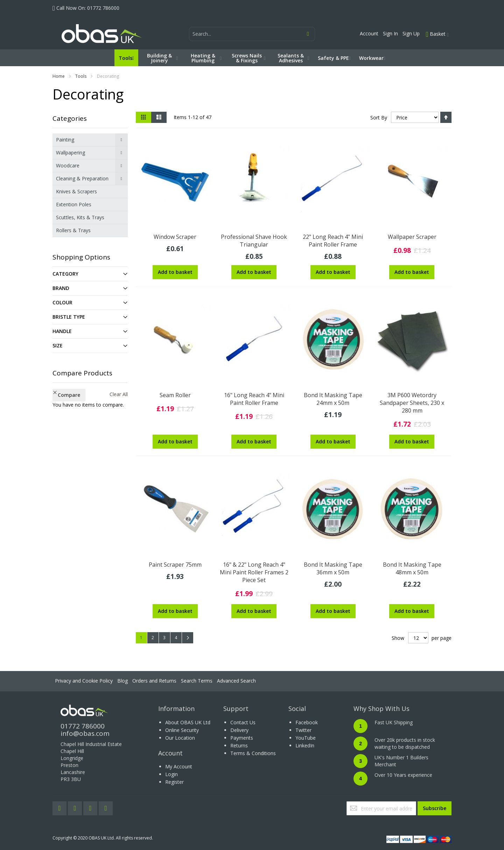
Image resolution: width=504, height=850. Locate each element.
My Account (179, 766)
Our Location (180, 738)
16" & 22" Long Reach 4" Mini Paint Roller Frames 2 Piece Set (254, 572)
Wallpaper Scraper (412, 237)
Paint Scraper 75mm (175, 565)
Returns (239, 745)
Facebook (307, 722)
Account (369, 33)
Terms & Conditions (253, 753)
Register (174, 782)
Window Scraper (175, 237)
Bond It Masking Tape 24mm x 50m (333, 399)
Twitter (303, 730)
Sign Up (411, 33)
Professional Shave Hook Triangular (254, 241)
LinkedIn (305, 745)
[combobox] (252, 34)
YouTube (306, 738)
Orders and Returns (154, 681)
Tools (81, 76)
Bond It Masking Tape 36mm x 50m (333, 568)
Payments (242, 738)
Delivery (239, 730)
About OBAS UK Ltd (188, 722)
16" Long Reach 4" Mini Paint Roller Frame (254, 399)
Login (171, 774)
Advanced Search (236, 681)
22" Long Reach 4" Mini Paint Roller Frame (333, 241)
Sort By (379, 118)
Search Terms (197, 681)
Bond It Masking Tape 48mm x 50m (412, 568)
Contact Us (243, 722)
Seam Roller (175, 395)
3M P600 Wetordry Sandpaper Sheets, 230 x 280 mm (412, 403)
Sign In (390, 33)
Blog (122, 681)
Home (59, 76)
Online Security (182, 730)
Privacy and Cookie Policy (84, 681)
